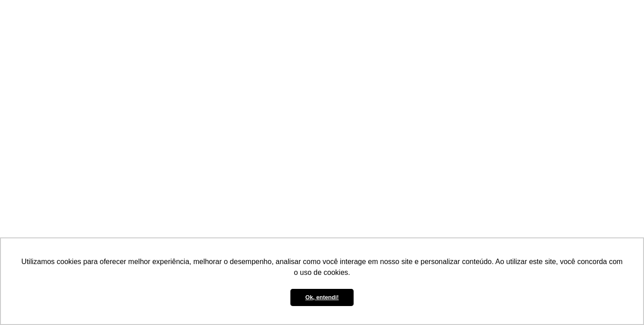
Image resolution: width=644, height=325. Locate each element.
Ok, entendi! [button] (322, 297)
